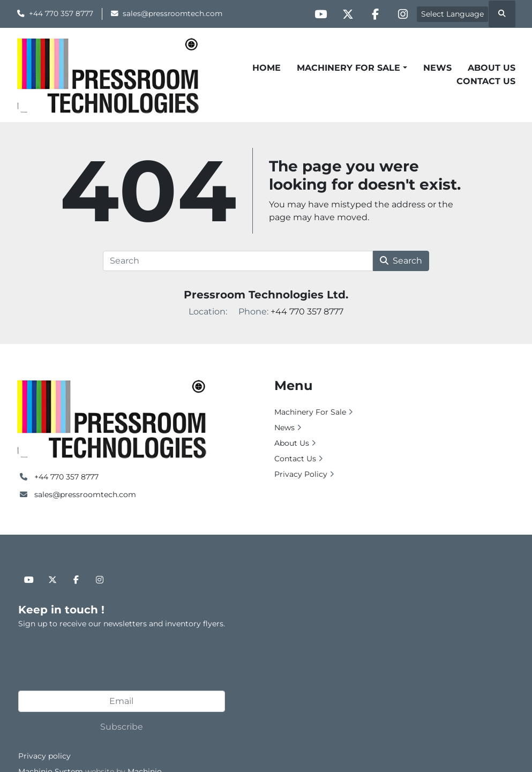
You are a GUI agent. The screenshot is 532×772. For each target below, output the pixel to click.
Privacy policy (44, 756)
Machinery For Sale (349, 68)
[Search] (238, 261)
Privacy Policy (301, 474)
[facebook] (376, 14)
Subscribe (122, 727)
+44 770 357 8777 (61, 13)
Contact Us (486, 81)
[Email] (122, 701)
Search (401, 261)
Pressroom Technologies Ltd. (266, 295)
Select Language (452, 14)
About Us (492, 68)
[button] (352, 68)
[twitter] (348, 14)
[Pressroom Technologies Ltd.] (112, 418)
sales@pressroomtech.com (173, 13)
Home (267, 68)
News (437, 68)
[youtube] (321, 14)
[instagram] (403, 14)
